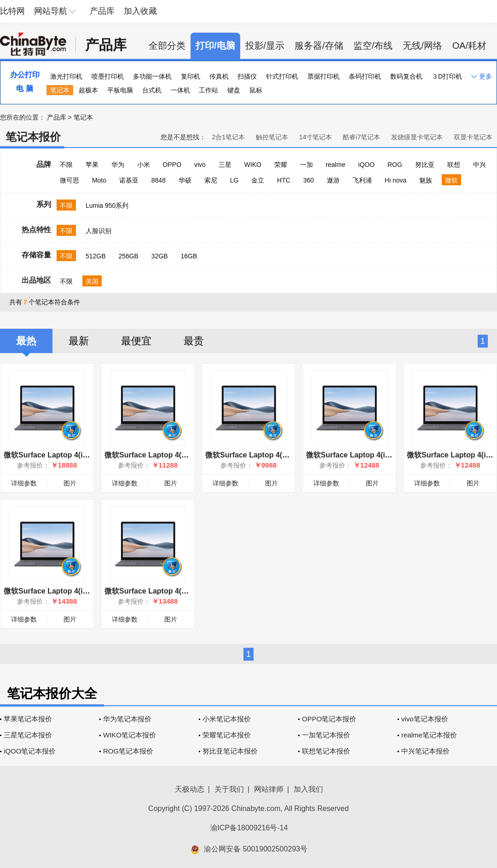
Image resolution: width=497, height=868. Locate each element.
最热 (26, 341)
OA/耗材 (469, 46)
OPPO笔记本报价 (329, 719)
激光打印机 (66, 76)
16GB (189, 256)
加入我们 (308, 789)
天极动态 (190, 789)
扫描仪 (247, 76)
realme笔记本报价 (429, 735)
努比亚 (425, 165)
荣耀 (281, 165)
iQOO (366, 165)
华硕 (185, 180)
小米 (144, 165)
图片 (70, 483)
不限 (66, 165)
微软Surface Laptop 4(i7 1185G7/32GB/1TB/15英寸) (92, 455)
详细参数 (24, 483)
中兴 (480, 165)
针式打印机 (282, 76)
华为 (118, 165)
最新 (79, 341)
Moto (99, 180)
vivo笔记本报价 (425, 719)
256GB (128, 256)
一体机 (180, 90)
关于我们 (229, 789)
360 (309, 180)
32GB (160, 256)
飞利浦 (362, 180)
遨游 (333, 180)
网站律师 (269, 789)
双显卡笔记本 (473, 137)
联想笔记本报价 (326, 751)
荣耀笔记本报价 (227, 735)
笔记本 (60, 90)
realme (336, 165)
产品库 (102, 11)
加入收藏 (140, 11)
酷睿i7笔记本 (361, 137)
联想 (454, 165)
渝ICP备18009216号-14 (249, 828)
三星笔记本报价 (28, 735)
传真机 (219, 76)
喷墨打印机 (108, 76)
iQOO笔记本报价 (30, 751)
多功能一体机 (152, 76)
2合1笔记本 (228, 137)
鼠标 (256, 90)
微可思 (69, 180)
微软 (451, 180)
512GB (96, 256)
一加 (306, 165)
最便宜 (136, 341)
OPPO (172, 165)
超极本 (88, 90)
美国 (92, 281)
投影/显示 (265, 46)
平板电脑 (120, 90)
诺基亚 (129, 180)
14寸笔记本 (316, 137)
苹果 (92, 165)
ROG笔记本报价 (128, 751)
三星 (225, 165)
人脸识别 (98, 231)
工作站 (208, 90)
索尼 (211, 180)
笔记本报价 (33, 137)
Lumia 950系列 (107, 206)
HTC (284, 180)
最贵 (194, 341)
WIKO (253, 165)
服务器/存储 (319, 46)
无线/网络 (422, 46)
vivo (200, 165)
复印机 (191, 76)
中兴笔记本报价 (425, 751)
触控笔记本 (272, 137)
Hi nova (396, 180)
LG (234, 180)
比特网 (12, 11)
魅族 (426, 180)
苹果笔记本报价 (28, 719)
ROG (395, 165)
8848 (159, 180)
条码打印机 (365, 76)
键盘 (234, 90)
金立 (258, 180)
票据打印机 (324, 76)
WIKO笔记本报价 (130, 735)
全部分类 (167, 46)
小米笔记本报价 (227, 719)
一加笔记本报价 (326, 735)
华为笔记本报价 (127, 719)
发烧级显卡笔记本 (417, 137)
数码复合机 (406, 76)
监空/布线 (373, 46)
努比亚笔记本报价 (230, 751)
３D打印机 (447, 76)
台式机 (152, 90)
